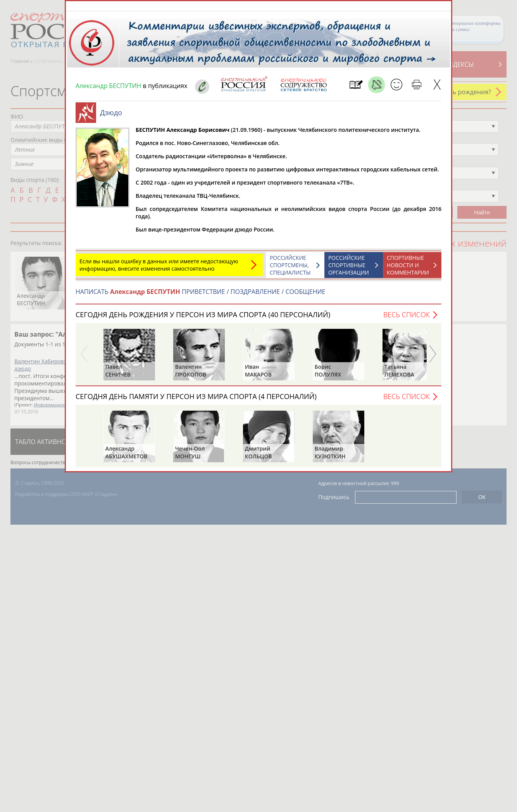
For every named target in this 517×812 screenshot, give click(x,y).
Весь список (407, 318)
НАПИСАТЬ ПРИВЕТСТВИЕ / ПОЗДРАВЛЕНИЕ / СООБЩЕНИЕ (200, 295)
